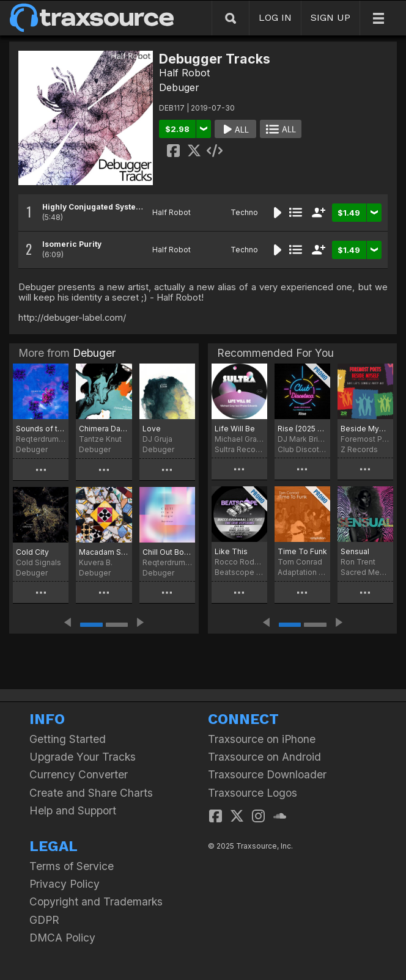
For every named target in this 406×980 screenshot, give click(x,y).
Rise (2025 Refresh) (302, 429)
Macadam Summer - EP (104, 552)
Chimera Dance (104, 429)
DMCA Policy (62, 938)
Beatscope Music (239, 572)
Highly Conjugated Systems (95, 207)
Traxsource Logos (253, 793)
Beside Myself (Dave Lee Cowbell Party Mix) (365, 429)
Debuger (179, 87)
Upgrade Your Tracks (83, 757)
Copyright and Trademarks (96, 901)
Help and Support (73, 810)
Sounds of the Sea (41, 429)
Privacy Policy (65, 884)
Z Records (359, 449)
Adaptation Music (302, 572)
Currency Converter (79, 774)
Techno (244, 212)
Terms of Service (72, 866)
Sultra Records (239, 449)
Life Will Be (235, 429)
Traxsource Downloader (267, 774)
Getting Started (68, 739)
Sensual (355, 551)
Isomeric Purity (72, 244)
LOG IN (275, 17)
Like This (231, 551)
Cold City (32, 552)
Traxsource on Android (264, 757)
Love (152, 429)
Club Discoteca (302, 449)
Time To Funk (302, 551)
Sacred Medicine (365, 572)
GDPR (44, 920)
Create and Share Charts (91, 793)
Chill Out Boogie (167, 552)
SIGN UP (330, 17)
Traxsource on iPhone (262, 739)
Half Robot (184, 73)
